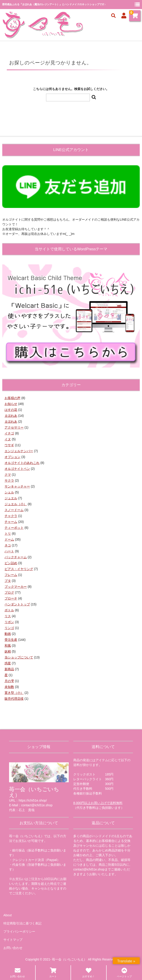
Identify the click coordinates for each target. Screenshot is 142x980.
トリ (8, 534)
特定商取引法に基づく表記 (22, 923)
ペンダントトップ (17, 604)
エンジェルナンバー (19, 451)
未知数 (9, 687)
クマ (8, 475)
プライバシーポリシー (19, 931)
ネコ (8, 545)
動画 (8, 634)
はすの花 (11, 410)
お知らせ (11, 404)
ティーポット (14, 528)
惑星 (8, 663)
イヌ (8, 439)
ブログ (9, 592)
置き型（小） (14, 693)
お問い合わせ (13, 948)
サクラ (9, 480)
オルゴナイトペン (17, 469)
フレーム (11, 575)
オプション (12, 457)
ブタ (8, 581)
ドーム (9, 539)
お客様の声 (12, 398)
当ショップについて (19, 657)
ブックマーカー (16, 587)
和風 (8, 646)
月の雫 (9, 681)
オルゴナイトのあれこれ (22, 463)
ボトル (9, 610)
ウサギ (9, 445)
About (8, 915)
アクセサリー (14, 427)
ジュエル (11, 498)
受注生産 (11, 640)
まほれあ (11, 416)
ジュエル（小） (16, 504)
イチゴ (9, 433)
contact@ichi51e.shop (89, 869)
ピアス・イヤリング (19, 569)
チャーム (11, 522)
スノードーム (14, 510)
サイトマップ (13, 940)
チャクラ (11, 516)
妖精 (8, 651)
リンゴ (9, 628)
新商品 (9, 669)
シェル (9, 492)
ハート (9, 551)
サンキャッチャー (17, 486)
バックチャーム (16, 557)
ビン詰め (11, 563)
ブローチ (11, 598)
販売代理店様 (14, 699)
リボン (9, 622)
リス (8, 616)
